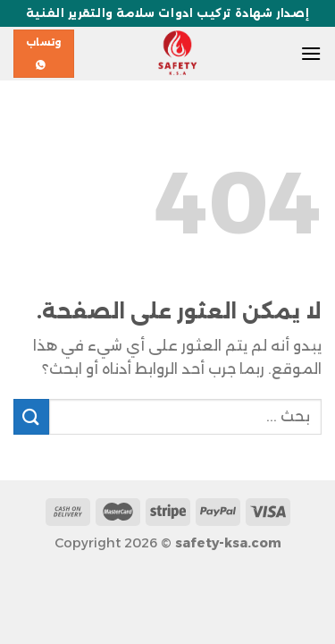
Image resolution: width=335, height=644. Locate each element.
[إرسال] (31, 416)
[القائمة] (311, 53)
